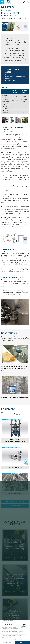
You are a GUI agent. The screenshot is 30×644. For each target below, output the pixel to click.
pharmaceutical (17, 291)
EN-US (26, 2)
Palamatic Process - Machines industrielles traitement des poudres (8, 2)
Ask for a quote (15, 506)
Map (23, 2)
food (4, 291)
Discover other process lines (15, 502)
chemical (9, 291)
